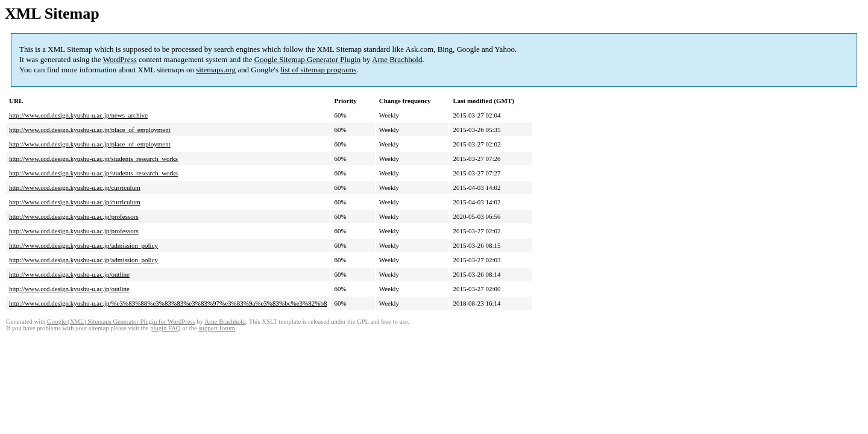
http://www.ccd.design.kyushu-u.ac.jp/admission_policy (83, 245)
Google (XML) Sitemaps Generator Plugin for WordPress (121, 322)
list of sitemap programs (318, 70)
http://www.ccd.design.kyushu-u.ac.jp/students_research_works (93, 159)
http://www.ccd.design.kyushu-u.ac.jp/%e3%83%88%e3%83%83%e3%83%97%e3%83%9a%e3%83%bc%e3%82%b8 (168, 303)
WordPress (120, 59)
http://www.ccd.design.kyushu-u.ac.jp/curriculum (75, 187)
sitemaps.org (216, 70)
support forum (217, 328)
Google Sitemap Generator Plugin (308, 59)
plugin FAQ (165, 328)
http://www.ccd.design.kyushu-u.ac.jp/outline (69, 274)
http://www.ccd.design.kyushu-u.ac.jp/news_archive (78, 115)
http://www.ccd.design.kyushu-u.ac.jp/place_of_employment (90, 130)
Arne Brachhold (397, 59)
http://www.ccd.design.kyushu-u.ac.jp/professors (74, 216)
